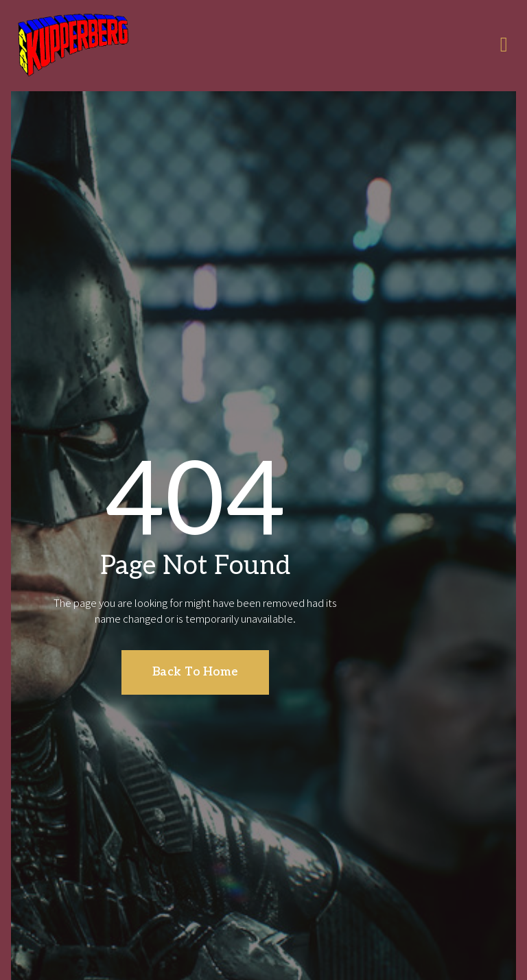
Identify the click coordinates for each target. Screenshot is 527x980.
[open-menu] (504, 46)
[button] (195, 667)
